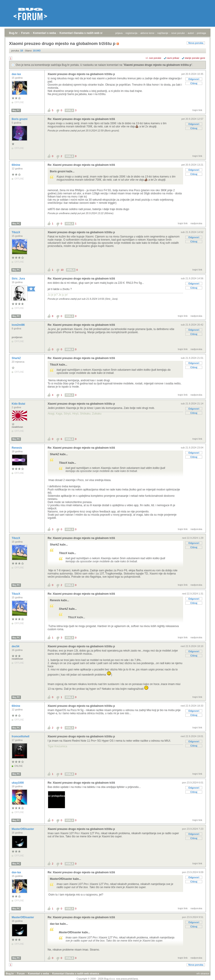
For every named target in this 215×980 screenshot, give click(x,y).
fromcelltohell (21, 736)
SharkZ (17, 358)
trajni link (197, 110)
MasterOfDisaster (23, 829)
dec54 (16, 646)
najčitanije (163, 33)
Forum (25, 33)
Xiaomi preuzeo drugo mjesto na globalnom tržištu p (158, 65)
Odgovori (194, 79)
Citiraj (194, 83)
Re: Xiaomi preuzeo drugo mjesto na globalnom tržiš (81, 119)
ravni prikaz (173, 58)
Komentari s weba (45, 33)
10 (62, 270)
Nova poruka (196, 43)
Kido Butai (19, 404)
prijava (119, 33)
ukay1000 (18, 783)
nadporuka (196, 223)
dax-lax (17, 74)
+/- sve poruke (153, 58)
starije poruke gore (195, 58)
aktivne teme (147, 33)
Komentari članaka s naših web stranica (85, 33)
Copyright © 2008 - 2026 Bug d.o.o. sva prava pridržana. (108, 979)
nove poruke (178, 33)
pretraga (201, 33)
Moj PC (16, 110)
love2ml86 (19, 325)
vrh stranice (203, 973)
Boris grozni (20, 119)
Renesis (17, 448)
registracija (132, 33)
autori (191, 33)
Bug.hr (13, 33)
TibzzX (16, 232)
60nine (16, 165)
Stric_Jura (19, 279)
